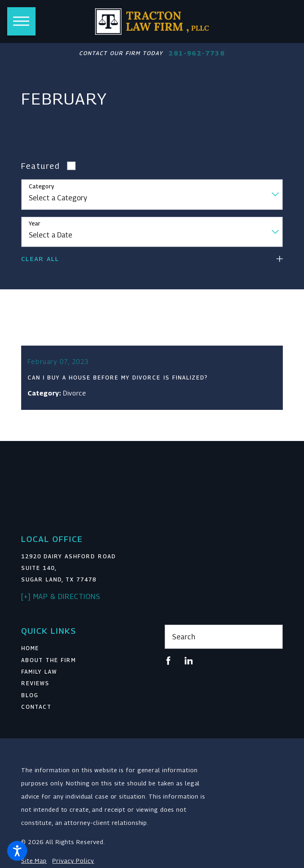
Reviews (35, 688)
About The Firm (49, 665)
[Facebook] (168, 666)
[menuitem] (80, 653)
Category (41, 186)
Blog (30, 700)
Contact (36, 712)
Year (35, 223)
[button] (17, 851)
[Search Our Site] (272, 642)
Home (30, 653)
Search (184, 642)
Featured (41, 166)
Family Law (39, 676)
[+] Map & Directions (61, 601)
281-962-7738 (197, 53)
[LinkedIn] (189, 666)
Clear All (40, 259)
